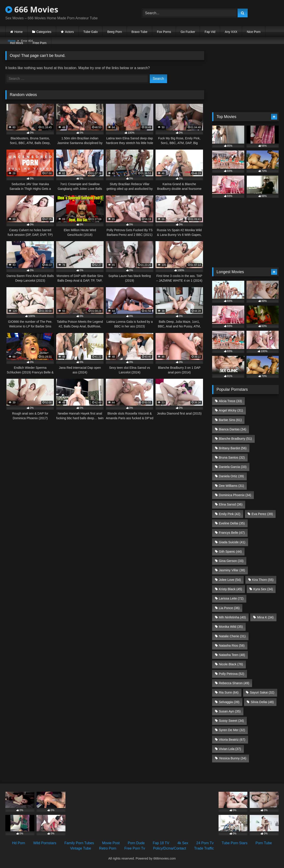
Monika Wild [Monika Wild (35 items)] (231, 627)
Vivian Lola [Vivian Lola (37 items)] (230, 749)
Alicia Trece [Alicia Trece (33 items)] (230, 401)
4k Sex (183, 843)
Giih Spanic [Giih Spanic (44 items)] (230, 551)
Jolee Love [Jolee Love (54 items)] (230, 580)
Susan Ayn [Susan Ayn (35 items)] (230, 711)
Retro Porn (108, 848)
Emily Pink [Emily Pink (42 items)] (230, 514)
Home (19, 32)
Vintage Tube (81, 848)
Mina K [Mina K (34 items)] (265, 617)
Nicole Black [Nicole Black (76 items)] (231, 664)
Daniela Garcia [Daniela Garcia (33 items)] (233, 467)
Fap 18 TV (161, 843)
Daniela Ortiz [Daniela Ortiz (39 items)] (231, 476)
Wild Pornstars (45, 843)
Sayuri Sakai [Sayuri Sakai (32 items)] (262, 692)
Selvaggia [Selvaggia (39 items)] (229, 702)
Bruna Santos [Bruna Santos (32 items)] (232, 457)
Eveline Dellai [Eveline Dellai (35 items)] (232, 523)
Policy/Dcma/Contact (170, 848)
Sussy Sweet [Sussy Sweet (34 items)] (231, 721)
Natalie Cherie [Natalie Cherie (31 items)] (232, 636)
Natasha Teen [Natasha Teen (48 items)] (232, 655)
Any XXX (231, 32)
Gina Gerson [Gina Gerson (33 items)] (231, 561)
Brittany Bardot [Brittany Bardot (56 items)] (233, 448)
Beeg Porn (114, 32)
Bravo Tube (140, 32)
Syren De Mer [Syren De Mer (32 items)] (232, 730)
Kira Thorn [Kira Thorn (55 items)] (263, 580)
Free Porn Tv (135, 848)
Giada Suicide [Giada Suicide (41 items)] (232, 542)
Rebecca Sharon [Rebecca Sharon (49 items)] (234, 683)
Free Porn (39, 43)
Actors (69, 32)
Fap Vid (210, 32)
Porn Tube (264, 843)
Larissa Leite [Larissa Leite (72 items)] (231, 598)
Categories (44, 32)
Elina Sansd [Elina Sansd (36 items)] (231, 504)
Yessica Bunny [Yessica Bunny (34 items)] (232, 758)
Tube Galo (91, 32)
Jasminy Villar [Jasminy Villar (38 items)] (232, 570)
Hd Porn (19, 843)
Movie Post (111, 843)
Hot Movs (17, 43)
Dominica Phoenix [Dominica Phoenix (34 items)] (235, 495)
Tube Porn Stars (235, 843)
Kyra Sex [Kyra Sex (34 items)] (263, 589)
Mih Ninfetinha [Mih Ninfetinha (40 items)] (232, 617)
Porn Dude (136, 843)
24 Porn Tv (205, 843)
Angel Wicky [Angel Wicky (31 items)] (231, 410)
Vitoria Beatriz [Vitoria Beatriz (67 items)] (232, 740)
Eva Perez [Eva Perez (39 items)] (262, 514)
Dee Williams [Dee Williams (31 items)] (231, 486)
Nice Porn (253, 32)
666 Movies (32, 9)
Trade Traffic (204, 848)
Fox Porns (164, 32)
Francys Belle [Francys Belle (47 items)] (232, 533)
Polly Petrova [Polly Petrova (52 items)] (231, 674)
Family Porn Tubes (79, 843)
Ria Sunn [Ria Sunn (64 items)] (229, 692)
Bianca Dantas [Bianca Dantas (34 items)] (232, 429)
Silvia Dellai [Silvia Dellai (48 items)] (262, 702)
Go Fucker (188, 32)
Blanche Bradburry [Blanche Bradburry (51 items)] (235, 439)
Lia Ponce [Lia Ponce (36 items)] (229, 608)
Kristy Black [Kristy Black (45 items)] (230, 589)
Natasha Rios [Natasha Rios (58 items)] (232, 645)
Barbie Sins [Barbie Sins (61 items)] (230, 420)
